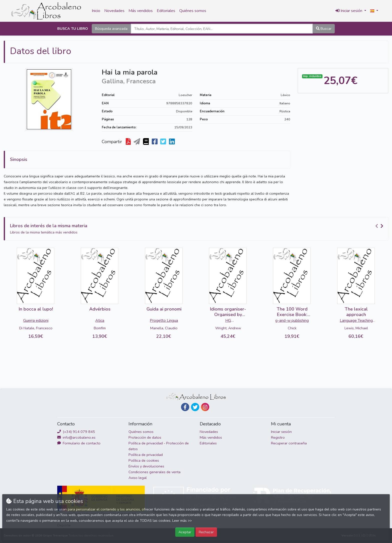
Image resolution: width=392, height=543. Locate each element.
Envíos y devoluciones (146, 466)
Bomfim (100, 328)
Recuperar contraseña (289, 443)
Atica (100, 321)
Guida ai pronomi (164, 309)
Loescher (185, 95)
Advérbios (100, 309)
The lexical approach (356, 312)
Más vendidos (141, 11)
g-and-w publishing (292, 321)
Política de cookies (144, 460)
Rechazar (206, 532)
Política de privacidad (146, 455)
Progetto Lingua (164, 321)
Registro (278, 437)
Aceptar (185, 532)
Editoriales (166, 11)
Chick (292, 328)
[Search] (222, 29)
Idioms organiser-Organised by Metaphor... (228, 314)
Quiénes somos (193, 11)
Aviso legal (138, 478)
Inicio (96, 11)
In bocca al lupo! (36, 309)
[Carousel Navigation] (380, 226)
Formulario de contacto (79, 443)
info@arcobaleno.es (76, 437)
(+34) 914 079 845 (76, 432)
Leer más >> (182, 521)
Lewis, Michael (356, 328)
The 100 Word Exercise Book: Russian (292, 314)
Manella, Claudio (164, 328)
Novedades (114, 11)
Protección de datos (145, 437)
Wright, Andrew (228, 328)
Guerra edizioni (36, 321)
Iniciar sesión (281, 432)
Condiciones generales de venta (154, 472)
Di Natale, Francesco (36, 328)
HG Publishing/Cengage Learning (228, 321)
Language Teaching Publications (356, 321)
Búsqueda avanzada (111, 29)
